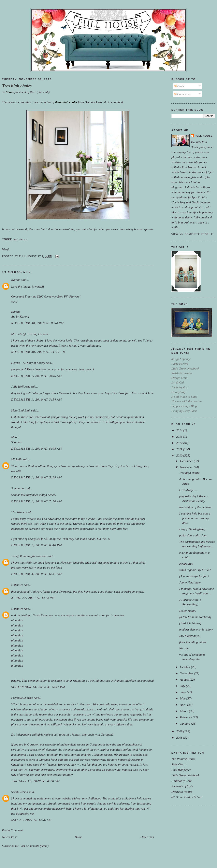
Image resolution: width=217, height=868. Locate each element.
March (184, 711)
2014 (180, 430)
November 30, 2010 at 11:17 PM (38, 352)
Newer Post (9, 837)
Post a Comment (12, 830)
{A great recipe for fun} (194, 576)
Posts (179, 86)
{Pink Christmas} (190, 623)
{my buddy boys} (190, 636)
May (183, 698)
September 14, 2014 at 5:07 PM (38, 687)
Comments (182, 94)
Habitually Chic (181, 781)
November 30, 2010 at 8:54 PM (38, 323)
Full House (204, 136)
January (185, 724)
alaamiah (17, 620)
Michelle (17, 459)
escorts (81, 744)
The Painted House (183, 759)
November (187, 467)
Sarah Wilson (20, 792)
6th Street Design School (187, 797)
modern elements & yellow (196, 629)
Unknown (17, 585)
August (185, 679)
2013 (180, 437)
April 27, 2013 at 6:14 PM (33, 598)
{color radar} (188, 611)
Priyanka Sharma (22, 698)
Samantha (17, 488)
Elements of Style (182, 786)
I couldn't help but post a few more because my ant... (195, 518)
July (183, 686)
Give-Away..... (188, 490)
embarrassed (130, 764)
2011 (180, 449)
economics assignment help (125, 798)
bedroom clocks (134, 591)
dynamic (99, 724)
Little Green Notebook (185, 775)
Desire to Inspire (182, 792)
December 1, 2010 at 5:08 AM (37, 449)
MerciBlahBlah (21, 410)
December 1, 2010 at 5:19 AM (37, 477)
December (187, 461)
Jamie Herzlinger (190, 582)
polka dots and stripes (193, 535)
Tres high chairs (17, 86)
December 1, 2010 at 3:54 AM (37, 399)
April (184, 705)
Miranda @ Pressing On (27, 334)
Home (79, 837)
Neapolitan (186, 563)
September (187, 673)
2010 (180, 455)
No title (184, 648)
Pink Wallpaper (181, 770)
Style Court (178, 764)
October (185, 667)
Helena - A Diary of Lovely (28, 363)
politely (68, 775)
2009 (180, 731)
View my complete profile (192, 234)
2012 (180, 443)
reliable (34, 704)
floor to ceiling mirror (193, 642)
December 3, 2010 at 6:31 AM (37, 574)
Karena (16, 280)
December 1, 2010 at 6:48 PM (37, 545)
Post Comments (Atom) (34, 846)
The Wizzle (18, 512)
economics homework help (55, 808)
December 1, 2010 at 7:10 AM (37, 501)
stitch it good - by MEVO (195, 570)
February (186, 717)
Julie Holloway (21, 386)
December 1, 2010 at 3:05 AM (37, 376)
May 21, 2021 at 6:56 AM (32, 820)
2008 (180, 737)
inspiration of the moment (195, 507)
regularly (135, 714)
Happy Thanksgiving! (193, 529)
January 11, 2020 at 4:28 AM (36, 781)
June (183, 692)
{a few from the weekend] (195, 617)
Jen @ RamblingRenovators (29, 556)
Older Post (147, 837)
